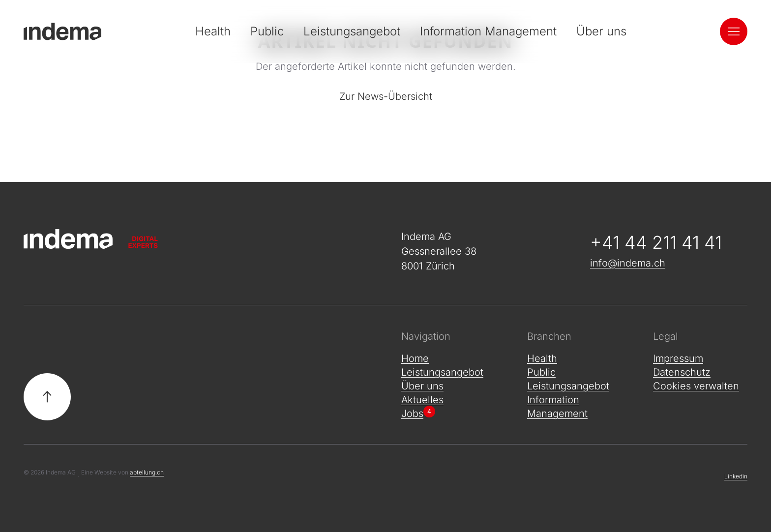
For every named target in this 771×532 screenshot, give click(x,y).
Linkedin (736, 476)
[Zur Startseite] (197, 239)
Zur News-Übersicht (386, 96)
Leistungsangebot (352, 31)
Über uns (601, 31)
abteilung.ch (147, 472)
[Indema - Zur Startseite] (62, 31)
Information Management (488, 31)
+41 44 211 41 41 (656, 242)
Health (213, 31)
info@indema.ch (628, 263)
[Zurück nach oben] (47, 397)
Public (267, 31)
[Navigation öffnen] (734, 31)
